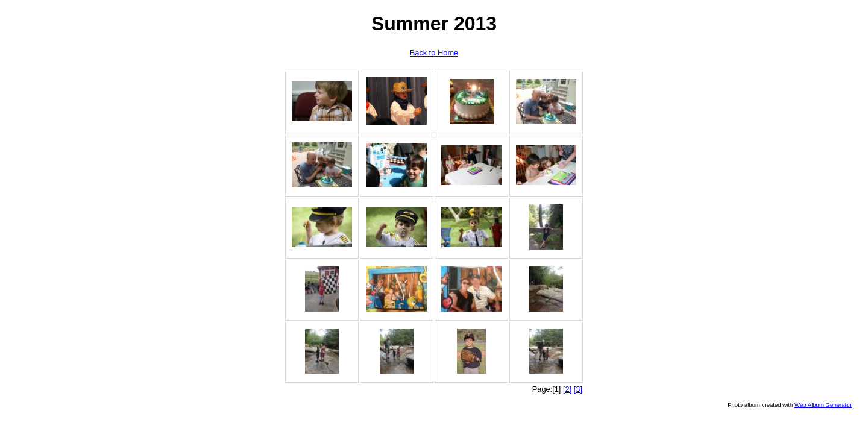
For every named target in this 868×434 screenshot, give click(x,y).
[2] (567, 389)
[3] (578, 389)
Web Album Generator (823, 405)
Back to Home (434, 53)
